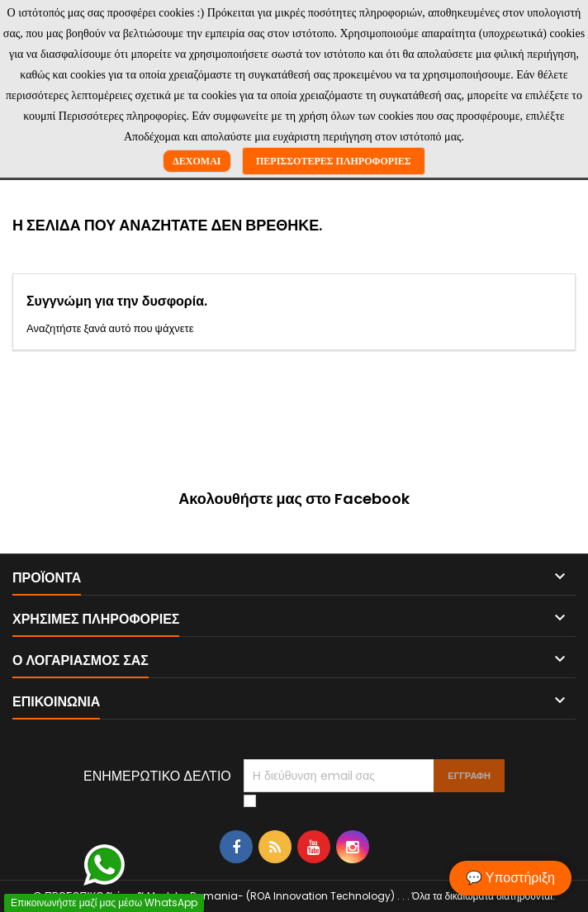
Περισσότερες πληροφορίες (334, 161)
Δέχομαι (197, 161)
